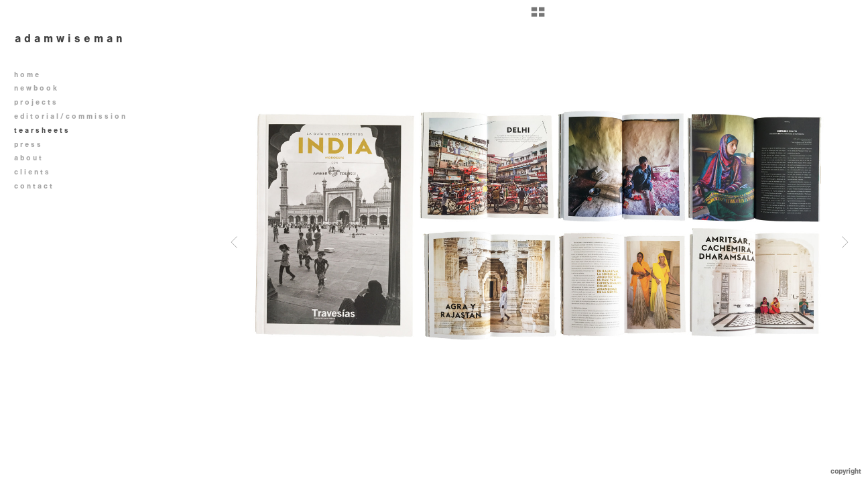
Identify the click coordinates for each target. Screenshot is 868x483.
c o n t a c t (33, 186)
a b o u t (28, 158)
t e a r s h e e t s (41, 130)
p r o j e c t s (40, 102)
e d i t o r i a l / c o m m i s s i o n (74, 116)
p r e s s (27, 145)
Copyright (846, 471)
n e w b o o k (40, 88)
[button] (538, 17)
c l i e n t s (32, 172)
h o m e (26, 75)
